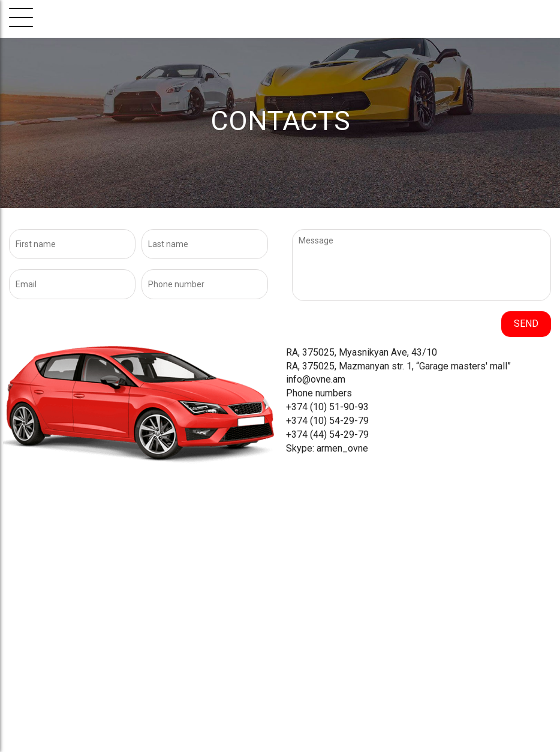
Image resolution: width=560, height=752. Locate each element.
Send (526, 324)
